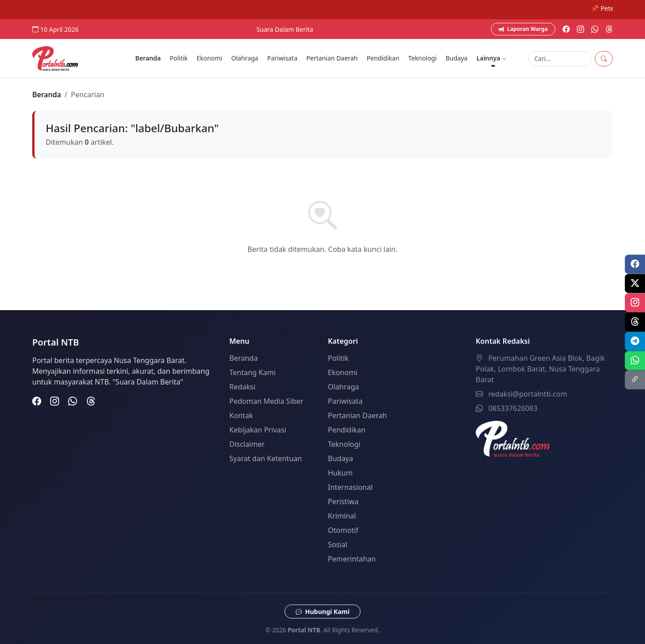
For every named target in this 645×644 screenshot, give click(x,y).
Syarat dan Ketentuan (266, 458)
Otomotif (343, 530)
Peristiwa (343, 501)
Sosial (338, 545)
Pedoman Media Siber (266, 401)
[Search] (560, 59)
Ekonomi (209, 58)
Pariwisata (282, 58)
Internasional (350, 487)
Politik (179, 58)
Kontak (241, 415)
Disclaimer (247, 444)
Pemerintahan (352, 559)
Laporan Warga (523, 29)
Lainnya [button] (492, 58)
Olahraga (245, 58)
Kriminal (342, 516)
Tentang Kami (252, 372)
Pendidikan (383, 58)
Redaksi (242, 387)
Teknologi (423, 58)
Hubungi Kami (323, 612)
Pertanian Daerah (332, 58)
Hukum (340, 473)
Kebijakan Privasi (258, 430)
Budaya (457, 58)
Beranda (148, 58)
